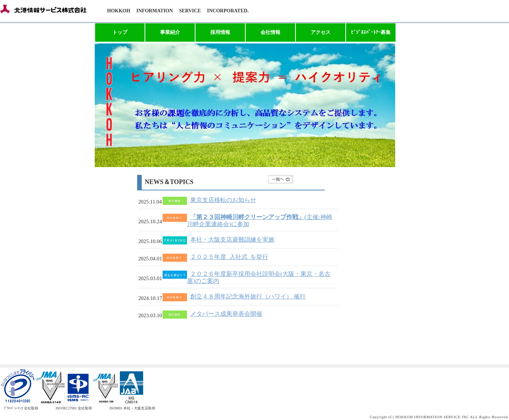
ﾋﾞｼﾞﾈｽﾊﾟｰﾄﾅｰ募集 (371, 32)
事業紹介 (170, 32)
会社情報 (270, 32)
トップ (120, 32)
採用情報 (220, 32)
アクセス (321, 32)
